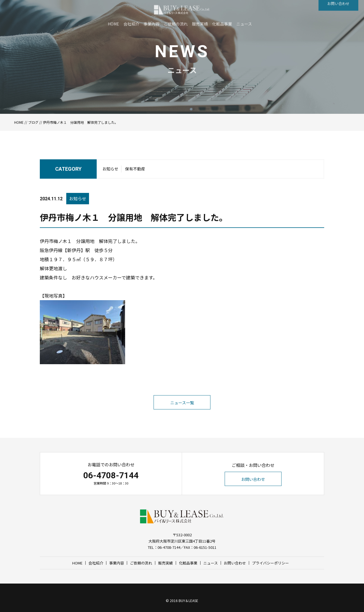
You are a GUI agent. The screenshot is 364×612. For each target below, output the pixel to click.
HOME (19, 122)
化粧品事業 (188, 563)
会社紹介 (96, 563)
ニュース (211, 563)
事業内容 (117, 563)
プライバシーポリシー (270, 563)
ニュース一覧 (182, 415)
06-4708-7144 (111, 475)
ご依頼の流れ (141, 563)
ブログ (33, 122)
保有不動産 (135, 170)
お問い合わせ (253, 479)
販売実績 (166, 563)
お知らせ (110, 170)
